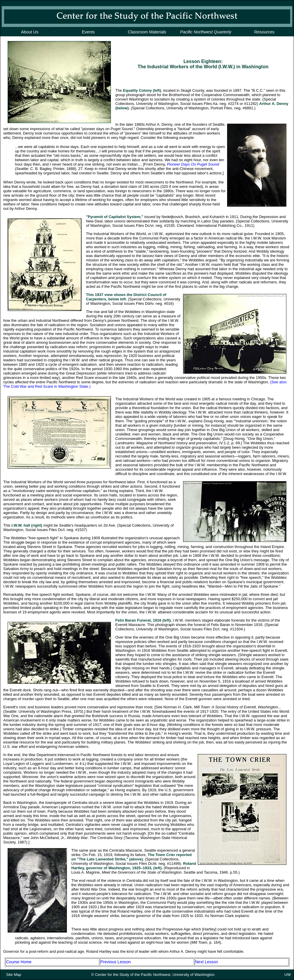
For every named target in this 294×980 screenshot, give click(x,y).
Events (88, 32)
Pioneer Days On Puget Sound (193, 164)
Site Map (14, 975)
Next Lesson (207, 962)
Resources (265, 32)
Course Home (19, 962)
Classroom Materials (147, 32)
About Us (29, 32)
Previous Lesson (116, 962)
